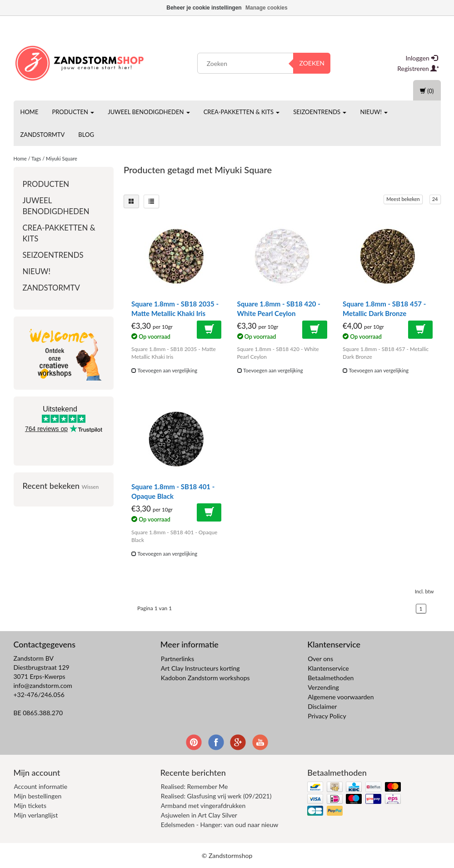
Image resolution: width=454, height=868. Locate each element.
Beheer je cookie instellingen (204, 8)
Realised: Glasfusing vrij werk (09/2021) (216, 796)
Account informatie (41, 786)
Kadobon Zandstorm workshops (205, 678)
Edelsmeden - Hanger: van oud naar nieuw (220, 825)
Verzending (323, 687)
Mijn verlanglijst (36, 815)
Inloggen (422, 58)
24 (435, 199)
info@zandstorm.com (43, 685)
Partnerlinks (177, 659)
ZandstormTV (43, 135)
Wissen (90, 487)
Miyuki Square (62, 158)
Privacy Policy (327, 716)
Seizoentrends (320, 112)
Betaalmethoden (331, 678)
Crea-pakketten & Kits (242, 112)
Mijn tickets (30, 805)
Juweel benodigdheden (149, 112)
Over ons (320, 659)
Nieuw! (374, 112)
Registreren (418, 68)
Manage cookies (267, 8)
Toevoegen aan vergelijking (164, 370)
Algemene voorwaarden (341, 697)
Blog (86, 135)
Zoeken (312, 63)
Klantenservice (328, 668)
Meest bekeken (403, 199)
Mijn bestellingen (38, 796)
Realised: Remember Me (195, 786)
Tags (36, 158)
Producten (73, 112)
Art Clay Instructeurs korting (200, 668)
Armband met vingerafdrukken (203, 805)
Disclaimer (322, 706)
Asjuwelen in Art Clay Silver (199, 815)
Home (30, 112)
